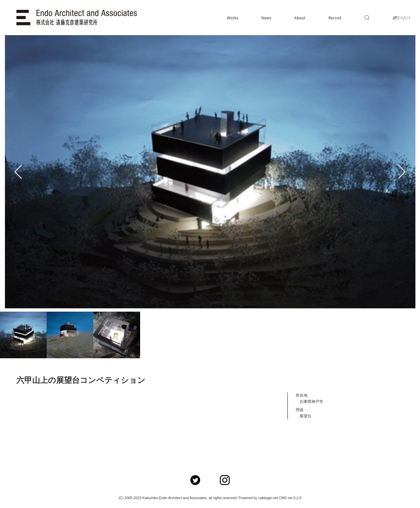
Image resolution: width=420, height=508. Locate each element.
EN (401, 18)
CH (408, 18)
